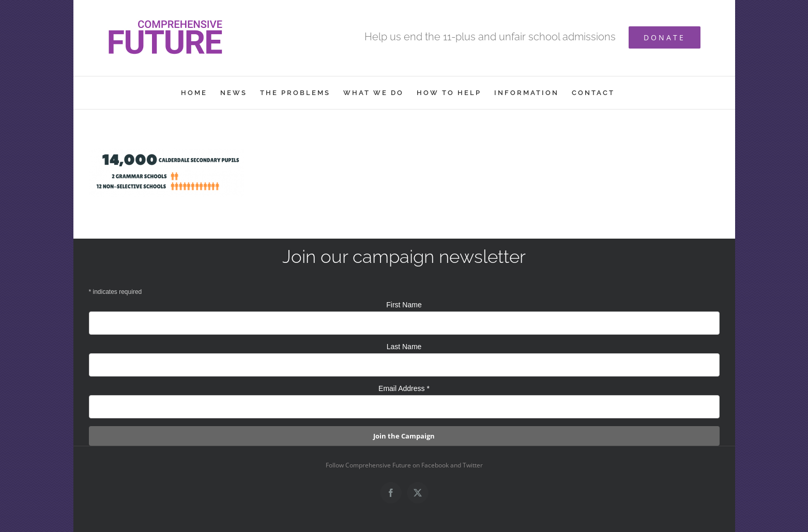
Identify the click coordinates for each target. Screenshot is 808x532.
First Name (404, 305)
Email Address (404, 388)
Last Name (404, 347)
